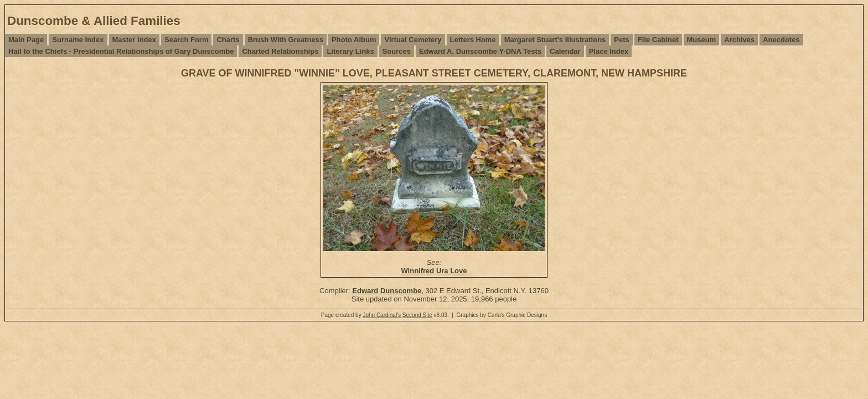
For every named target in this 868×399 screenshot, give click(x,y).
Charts (228, 40)
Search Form (186, 40)
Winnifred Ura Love (434, 271)
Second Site (417, 315)
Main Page (26, 40)
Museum (702, 40)
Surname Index (78, 40)
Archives (739, 40)
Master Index (134, 40)
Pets (621, 40)
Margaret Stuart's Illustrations (555, 40)
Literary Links (350, 51)
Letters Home (473, 40)
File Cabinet (658, 40)
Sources (397, 51)
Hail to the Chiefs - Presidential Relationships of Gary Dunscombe (121, 51)
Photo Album (354, 40)
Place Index (609, 51)
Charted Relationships (280, 51)
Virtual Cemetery (413, 40)
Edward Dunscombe (387, 291)
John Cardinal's (382, 315)
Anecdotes (781, 40)
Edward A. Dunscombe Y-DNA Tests (480, 51)
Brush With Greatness (286, 40)
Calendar (565, 51)
